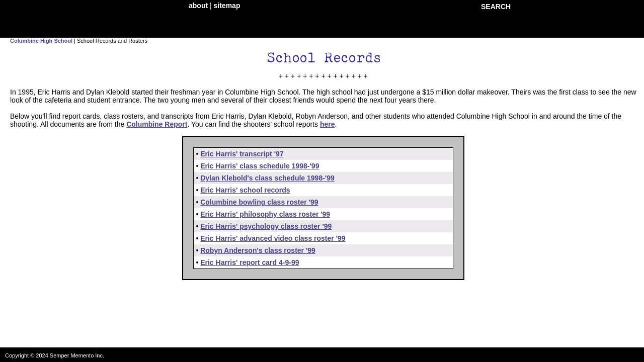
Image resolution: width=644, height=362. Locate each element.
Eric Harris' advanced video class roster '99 (273, 238)
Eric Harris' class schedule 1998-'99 (260, 166)
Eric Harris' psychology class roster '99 (266, 226)
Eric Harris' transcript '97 (242, 154)
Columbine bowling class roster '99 (259, 202)
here (328, 124)
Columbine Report (157, 124)
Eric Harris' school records (245, 190)
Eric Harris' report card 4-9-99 (250, 262)
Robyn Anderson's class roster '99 (258, 250)
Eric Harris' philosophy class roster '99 (265, 214)
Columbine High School (41, 41)
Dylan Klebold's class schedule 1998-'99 (267, 178)
